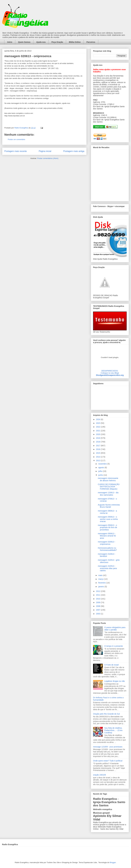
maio (101, 575)
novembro (103, 464)
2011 (98, 595)
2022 (98, 427)
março (101, 579)
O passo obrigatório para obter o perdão (115, 629)
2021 (98, 431)
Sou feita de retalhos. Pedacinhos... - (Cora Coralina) (113, 730)
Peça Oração (57, 42)
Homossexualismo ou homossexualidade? (107, 549)
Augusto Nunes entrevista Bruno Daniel (109, 506)
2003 (98, 614)
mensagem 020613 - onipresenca (107, 543)
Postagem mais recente (16, 151)
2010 (98, 599)
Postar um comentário (16, 139)
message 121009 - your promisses (108, 747)
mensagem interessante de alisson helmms (108, 479)
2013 (98, 461)
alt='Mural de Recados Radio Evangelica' (110, 175)
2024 (98, 419)
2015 (98, 453)
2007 (98, 610)
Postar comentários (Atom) (48, 158)
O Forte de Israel (112, 665)
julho (101, 471)
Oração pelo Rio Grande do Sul (106, 714)
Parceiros (91, 42)
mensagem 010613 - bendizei (107, 555)
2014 (98, 457)
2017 (98, 446)
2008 (98, 606)
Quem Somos (24, 42)
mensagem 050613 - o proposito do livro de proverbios (107, 528)
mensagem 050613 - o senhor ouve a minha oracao (108, 519)
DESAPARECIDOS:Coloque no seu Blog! (110, 372)
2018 (98, 442)
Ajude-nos (41, 42)
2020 (98, 434)
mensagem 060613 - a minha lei (107, 512)
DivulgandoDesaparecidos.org (110, 375)
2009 (98, 602)
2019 (98, 438)
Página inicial (45, 151)
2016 (98, 449)
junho (101, 475)
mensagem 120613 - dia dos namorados (108, 494)
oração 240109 (99, 775)
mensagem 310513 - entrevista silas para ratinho (107, 568)
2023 (98, 423)
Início (10, 42)
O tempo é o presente (114, 646)
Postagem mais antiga (74, 151)
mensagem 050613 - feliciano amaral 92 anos (107, 536)
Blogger (113, 862)
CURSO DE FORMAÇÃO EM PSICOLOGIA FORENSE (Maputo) (109, 487)
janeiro (101, 587)
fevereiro (102, 583)
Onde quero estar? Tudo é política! (108, 761)
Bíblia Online (75, 42)
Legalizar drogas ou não (115, 681)
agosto (101, 468)
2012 (98, 591)
